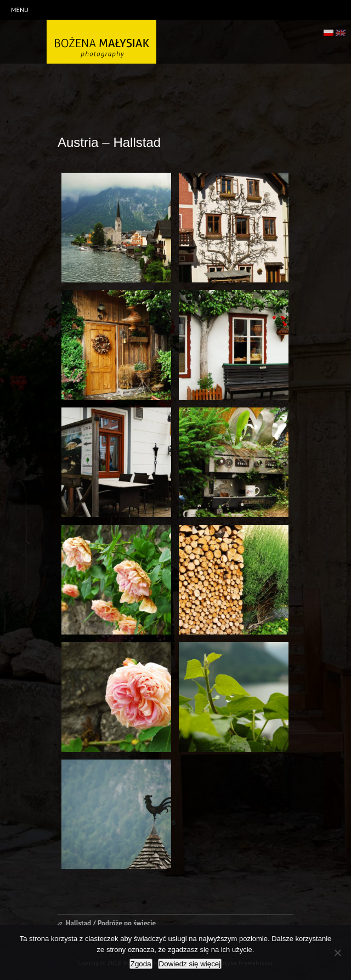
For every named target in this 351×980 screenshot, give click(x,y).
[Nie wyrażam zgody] (337, 953)
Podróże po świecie (127, 923)
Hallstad (78, 923)
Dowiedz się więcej (190, 964)
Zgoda (141, 964)
